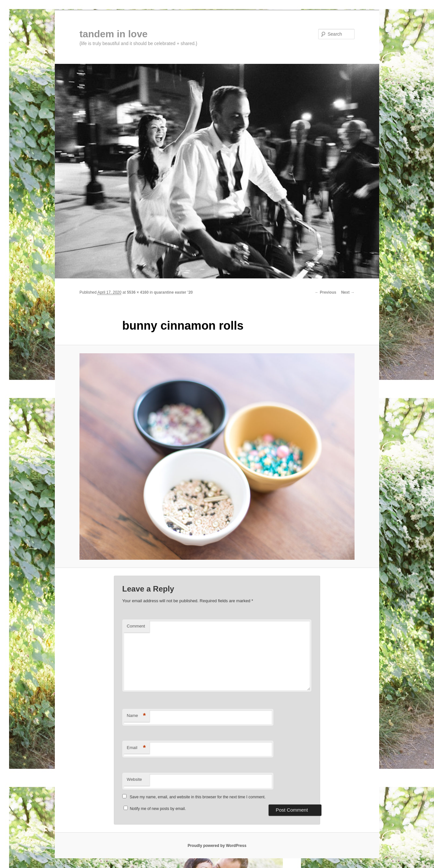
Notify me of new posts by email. (158, 809)
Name (136, 716)
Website (134, 779)
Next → (348, 292)
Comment (136, 626)
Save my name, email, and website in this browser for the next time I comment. (198, 797)
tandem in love (114, 34)
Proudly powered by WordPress (217, 846)
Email (136, 748)
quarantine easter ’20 (173, 292)
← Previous (326, 292)
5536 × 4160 (138, 292)
